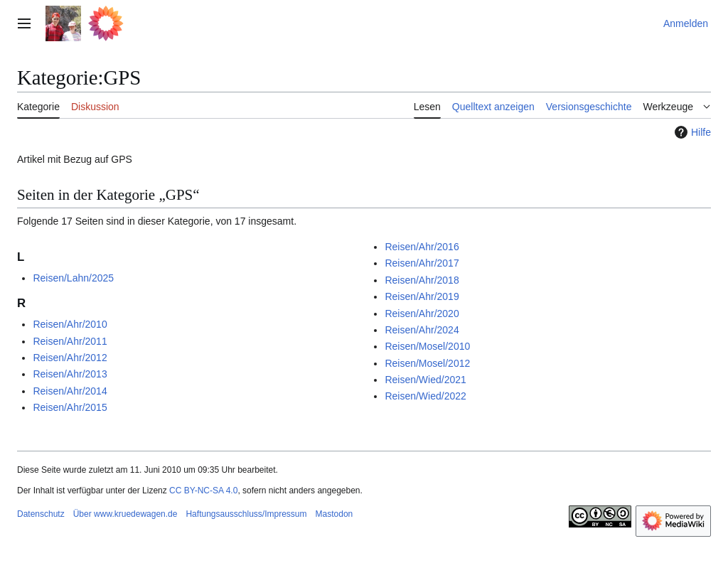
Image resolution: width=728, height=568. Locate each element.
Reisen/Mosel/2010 (427, 346)
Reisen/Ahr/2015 (70, 407)
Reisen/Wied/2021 (425, 380)
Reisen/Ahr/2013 (70, 374)
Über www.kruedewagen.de (125, 514)
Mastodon (334, 514)
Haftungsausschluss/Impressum (246, 514)
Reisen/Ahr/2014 (70, 391)
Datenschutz (41, 514)
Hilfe (691, 132)
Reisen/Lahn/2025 (73, 278)
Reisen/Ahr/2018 (422, 280)
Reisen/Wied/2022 (425, 396)
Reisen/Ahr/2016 (422, 247)
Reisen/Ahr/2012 (70, 358)
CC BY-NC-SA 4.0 (203, 491)
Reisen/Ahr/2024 (422, 330)
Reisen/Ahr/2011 (70, 341)
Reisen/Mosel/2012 (427, 363)
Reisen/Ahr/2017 (422, 263)
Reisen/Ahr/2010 (70, 324)
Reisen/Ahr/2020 (422, 314)
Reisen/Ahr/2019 (422, 296)
